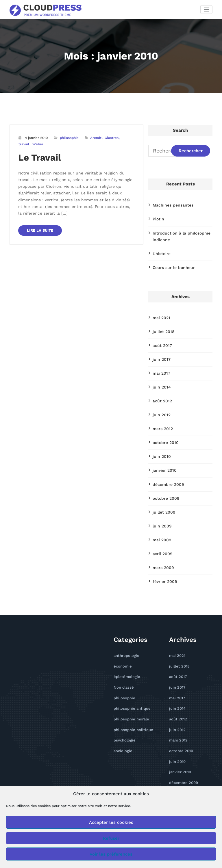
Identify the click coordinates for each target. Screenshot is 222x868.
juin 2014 (160, 376)
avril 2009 (161, 532)
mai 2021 (160, 311)
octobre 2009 (164, 480)
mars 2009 (162, 545)
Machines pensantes (170, 204)
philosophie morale (129, 690)
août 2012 (161, 389)
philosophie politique (131, 699)
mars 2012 (161, 415)
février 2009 (163, 558)
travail (126, 137)
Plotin (158, 217)
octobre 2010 (164, 428)
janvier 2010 (163, 454)
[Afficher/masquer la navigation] (207, 9)
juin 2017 (160, 350)
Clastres (111, 137)
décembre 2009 (166, 467)
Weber (24, 143)
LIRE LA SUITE (38, 214)
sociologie (122, 719)
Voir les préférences (111, 854)
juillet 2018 (162, 324)
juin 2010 (160, 441)
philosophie (69, 137)
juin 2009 (160, 506)
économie (122, 641)
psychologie (123, 709)
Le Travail (37, 156)
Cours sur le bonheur (170, 262)
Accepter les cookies (111, 822)
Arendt (95, 137)
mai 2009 (161, 519)
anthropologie (125, 631)
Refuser (111, 838)
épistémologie (125, 651)
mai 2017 (160, 363)
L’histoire (160, 249)
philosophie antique (130, 680)
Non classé (122, 660)
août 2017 (161, 337)
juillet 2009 (162, 493)
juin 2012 (160, 402)
